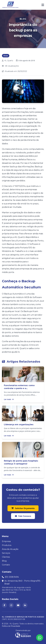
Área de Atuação (10, 549)
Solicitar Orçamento (23, 508)
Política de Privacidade (11, 626)
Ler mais (9, 399)
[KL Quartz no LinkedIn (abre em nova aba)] (25, 605)
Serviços (6, 553)
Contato (6, 565)
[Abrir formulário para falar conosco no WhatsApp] (40, 638)
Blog (4, 561)
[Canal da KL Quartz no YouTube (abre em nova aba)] (18, 605)
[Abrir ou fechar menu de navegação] (43, 5)
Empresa (6, 541)
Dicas (6, 56)
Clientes (6, 557)
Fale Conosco (23, 516)
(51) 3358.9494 (12, 577)
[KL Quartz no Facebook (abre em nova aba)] (4, 605)
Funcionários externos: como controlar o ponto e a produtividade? (19, 388)
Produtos (7, 545)
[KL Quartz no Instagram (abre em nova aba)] (11, 605)
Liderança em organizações (19, 425)
